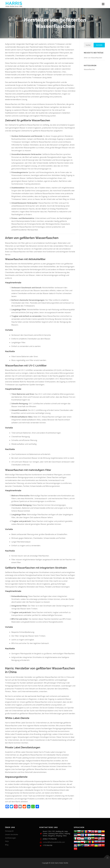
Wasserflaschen (89, 69)
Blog (7, 845)
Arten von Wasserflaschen (93, 58)
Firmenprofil (9, 831)
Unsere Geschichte (12, 834)
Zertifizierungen (10, 838)
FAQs (7, 841)
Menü (103, 4)
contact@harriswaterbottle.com (54, 842)
